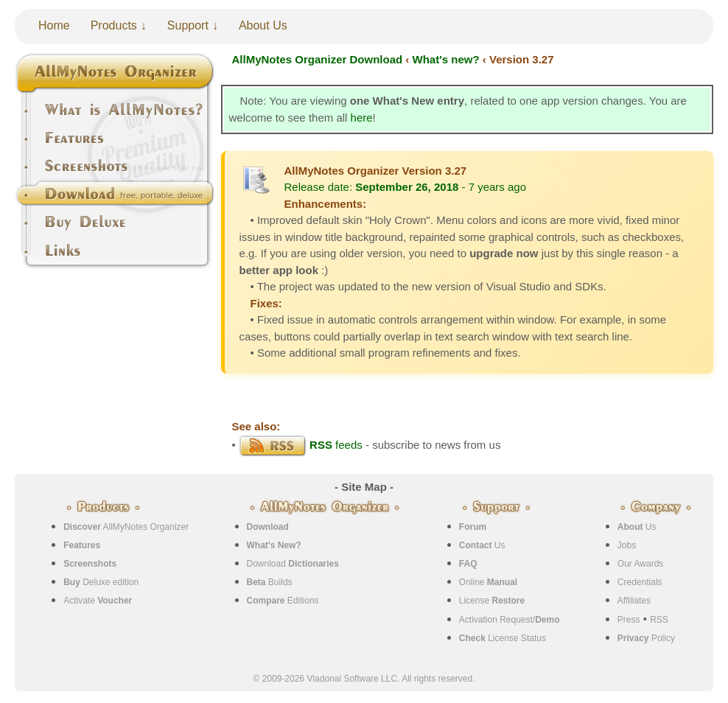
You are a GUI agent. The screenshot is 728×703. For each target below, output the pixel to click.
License (492, 601)
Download (293, 564)
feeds (301, 445)
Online (488, 582)
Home (54, 25)
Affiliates (634, 601)
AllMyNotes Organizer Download (318, 59)
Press (629, 620)
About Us (263, 25)
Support (188, 25)
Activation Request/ (510, 620)
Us (482, 545)
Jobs (627, 545)
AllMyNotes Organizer (126, 527)
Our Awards (640, 564)
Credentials (640, 582)
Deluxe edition (101, 582)
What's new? (446, 59)
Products (114, 25)
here (362, 118)
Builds (270, 582)
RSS (659, 620)
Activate (98, 601)
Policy (646, 638)
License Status (503, 638)
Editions (283, 601)
